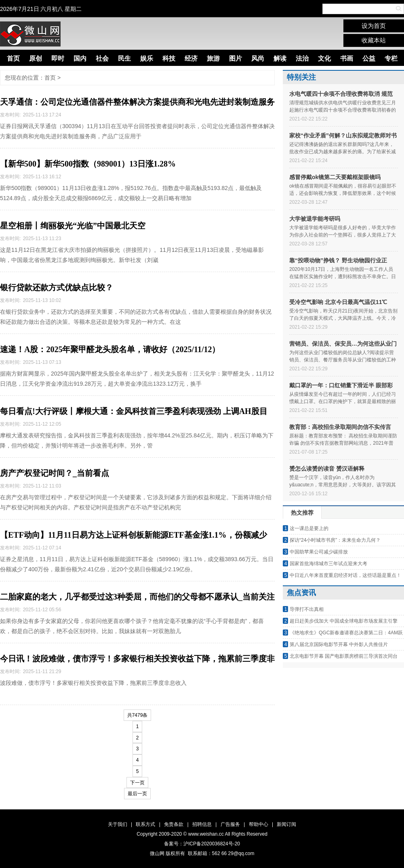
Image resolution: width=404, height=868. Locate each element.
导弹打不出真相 (307, 609)
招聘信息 (202, 824)
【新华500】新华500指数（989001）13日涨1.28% (88, 164)
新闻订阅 (286, 824)
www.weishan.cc (207, 834)
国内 (80, 58)
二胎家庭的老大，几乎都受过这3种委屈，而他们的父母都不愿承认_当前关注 (137, 597)
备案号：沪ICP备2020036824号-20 (202, 844)
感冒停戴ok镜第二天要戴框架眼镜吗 (335, 177)
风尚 (258, 58)
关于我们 (118, 824)
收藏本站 (374, 40)
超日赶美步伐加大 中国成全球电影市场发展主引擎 (344, 621)
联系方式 (145, 824)
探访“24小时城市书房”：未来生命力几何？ (335, 540)
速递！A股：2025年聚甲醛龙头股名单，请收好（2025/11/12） (110, 349)
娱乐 (147, 58)
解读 (280, 58)
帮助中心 (259, 824)
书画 (347, 58)
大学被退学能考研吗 (315, 219)
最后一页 (137, 794)
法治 (302, 58)
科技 (169, 58)
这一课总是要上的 (309, 528)
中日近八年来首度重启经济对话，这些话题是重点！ (345, 575)
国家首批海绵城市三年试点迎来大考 (328, 564)
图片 (236, 58)
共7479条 (138, 715)
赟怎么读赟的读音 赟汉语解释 (327, 469)
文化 (324, 58)
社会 (102, 58)
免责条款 (174, 824)
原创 (36, 58)
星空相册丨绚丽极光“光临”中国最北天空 (73, 226)
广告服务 (230, 824)
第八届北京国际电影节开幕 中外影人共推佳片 (339, 644)
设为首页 (374, 26)
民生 (124, 58)
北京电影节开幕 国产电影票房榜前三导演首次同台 (344, 656)
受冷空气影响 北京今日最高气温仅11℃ (338, 302)
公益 (369, 58)
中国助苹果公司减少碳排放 (319, 552)
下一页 (137, 783)
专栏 (391, 58)
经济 (191, 58)
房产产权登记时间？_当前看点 (55, 473)
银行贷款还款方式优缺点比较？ (57, 287)
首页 (13, 58)
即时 (58, 58)
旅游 (213, 58)
